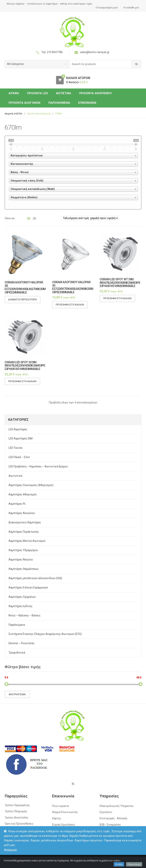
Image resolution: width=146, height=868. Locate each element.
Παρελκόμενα (59, 103)
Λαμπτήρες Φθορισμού (23, 494)
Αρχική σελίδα (13, 114)
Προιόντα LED (37, 93)
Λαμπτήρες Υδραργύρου (23, 550)
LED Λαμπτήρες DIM (21, 438)
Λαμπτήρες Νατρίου (21, 560)
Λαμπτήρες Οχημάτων (22, 597)
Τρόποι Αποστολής (17, 818)
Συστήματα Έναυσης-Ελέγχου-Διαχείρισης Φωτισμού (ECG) (45, 634)
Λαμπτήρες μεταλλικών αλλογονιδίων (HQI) (35, 578)
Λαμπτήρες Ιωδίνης (21, 606)
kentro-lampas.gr (26, 861)
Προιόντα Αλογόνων (24, 103)
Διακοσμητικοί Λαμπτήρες (25, 522)
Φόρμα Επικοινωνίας (65, 812)
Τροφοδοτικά (17, 653)
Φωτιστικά (63, 93)
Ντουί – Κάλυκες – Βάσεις (25, 615)
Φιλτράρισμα (17, 694)
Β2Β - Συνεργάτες (110, 825)
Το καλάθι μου (131, 8)
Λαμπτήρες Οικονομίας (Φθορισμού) (31, 485)
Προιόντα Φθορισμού (96, 93)
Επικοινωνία (87, 103)
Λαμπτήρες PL (17, 504)
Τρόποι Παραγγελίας (17, 805)
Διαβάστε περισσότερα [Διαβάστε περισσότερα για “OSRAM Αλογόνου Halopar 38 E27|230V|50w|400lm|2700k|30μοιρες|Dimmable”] (23, 303)
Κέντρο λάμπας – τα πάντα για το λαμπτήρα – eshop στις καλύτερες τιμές (50, 4)
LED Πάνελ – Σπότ (19, 457)
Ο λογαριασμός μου (107, 8)
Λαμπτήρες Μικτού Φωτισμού (27, 541)
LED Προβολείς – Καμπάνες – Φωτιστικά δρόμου (38, 466)
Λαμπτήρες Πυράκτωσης (24, 532)
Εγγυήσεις (106, 812)
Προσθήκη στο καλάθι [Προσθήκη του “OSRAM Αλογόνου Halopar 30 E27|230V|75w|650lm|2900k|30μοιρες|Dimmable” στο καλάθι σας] (70, 308)
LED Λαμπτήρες (18, 429)
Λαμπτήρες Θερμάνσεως (24, 569)
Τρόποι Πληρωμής (16, 811)
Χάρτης (57, 818)
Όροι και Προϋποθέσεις (19, 824)
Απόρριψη (10, 850)
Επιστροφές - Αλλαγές (114, 818)
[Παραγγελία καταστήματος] (90, 218)
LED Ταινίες (16, 448)
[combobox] (101, 64)
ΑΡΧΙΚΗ (14, 93)
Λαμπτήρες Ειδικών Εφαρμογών (28, 587)
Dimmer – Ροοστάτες (22, 643)
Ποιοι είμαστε (61, 806)
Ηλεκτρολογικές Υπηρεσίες (117, 806)
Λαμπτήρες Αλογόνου (22, 513)
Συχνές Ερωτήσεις (64, 825)
